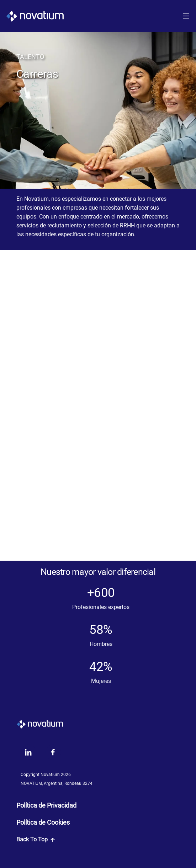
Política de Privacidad (46, 805)
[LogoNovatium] (35, 16)
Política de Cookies (43, 822)
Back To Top (36, 839)
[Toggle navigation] (188, 16)
